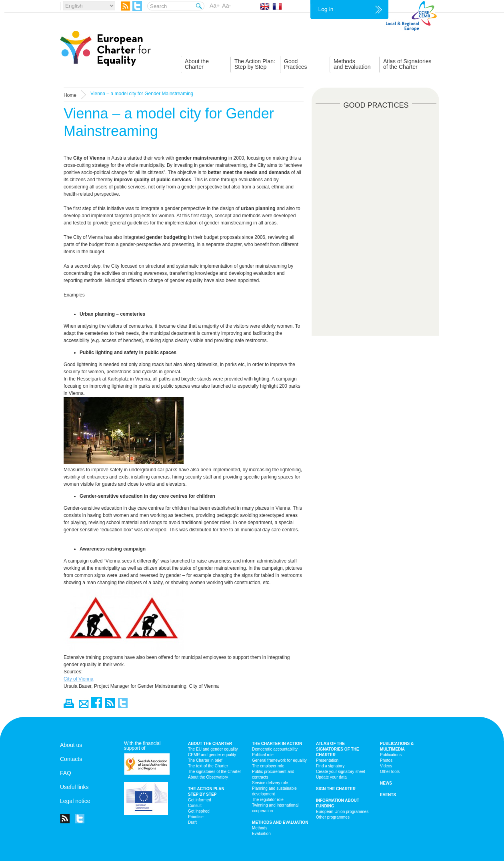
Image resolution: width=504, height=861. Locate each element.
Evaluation (261, 834)
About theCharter (197, 64)
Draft (192, 822)
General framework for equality (279, 760)
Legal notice (75, 801)
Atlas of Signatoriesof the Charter (407, 64)
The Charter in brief (205, 760)
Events (388, 795)
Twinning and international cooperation (275, 808)
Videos (386, 766)
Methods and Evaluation (280, 822)
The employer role (268, 766)
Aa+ (215, 6)
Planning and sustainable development (274, 791)
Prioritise (196, 817)
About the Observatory (208, 777)
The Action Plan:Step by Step (255, 64)
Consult (195, 806)
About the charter (210, 744)
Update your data (331, 777)
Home (70, 95)
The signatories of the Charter (214, 772)
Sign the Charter (336, 789)
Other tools (390, 772)
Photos (386, 760)
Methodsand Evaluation (352, 64)
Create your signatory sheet (341, 772)
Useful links (74, 787)
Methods (260, 828)
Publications (391, 755)
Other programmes (333, 817)
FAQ (66, 773)
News (386, 783)
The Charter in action (277, 744)
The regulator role (268, 800)
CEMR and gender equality (212, 755)
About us (71, 745)
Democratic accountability (275, 749)
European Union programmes (342, 812)
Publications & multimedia (397, 746)
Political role (263, 755)
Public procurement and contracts (273, 774)
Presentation (327, 760)
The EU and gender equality (213, 749)
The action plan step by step (206, 792)
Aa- (226, 6)
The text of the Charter (208, 766)
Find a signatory (330, 766)
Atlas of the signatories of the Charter (337, 749)
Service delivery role (270, 783)
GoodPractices (296, 64)
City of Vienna (79, 679)
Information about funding (338, 803)
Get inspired (199, 811)
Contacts (71, 759)
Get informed (200, 800)
